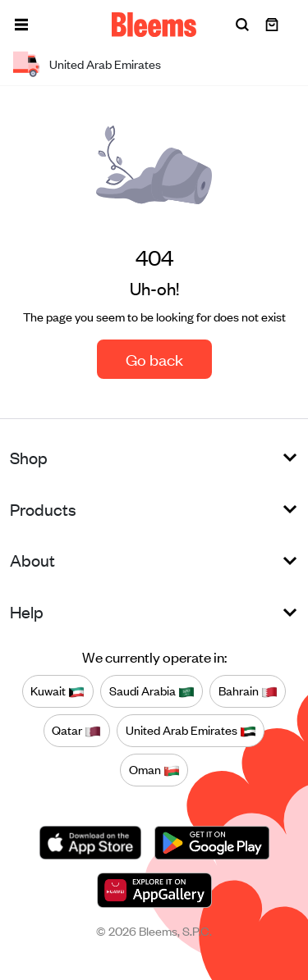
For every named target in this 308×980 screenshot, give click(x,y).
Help (27, 611)
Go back (154, 359)
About (32, 560)
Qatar (76, 730)
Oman (154, 769)
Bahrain (248, 691)
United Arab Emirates (191, 730)
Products (43, 509)
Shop (29, 457)
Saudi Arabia (152, 691)
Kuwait (57, 691)
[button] (21, 25)
